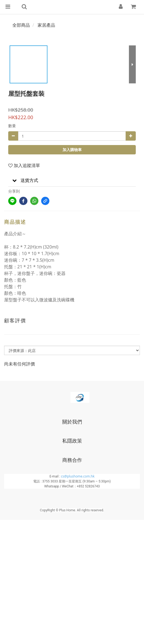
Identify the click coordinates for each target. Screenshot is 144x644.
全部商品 (21, 25)
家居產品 (46, 25)
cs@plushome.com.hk (78, 476)
